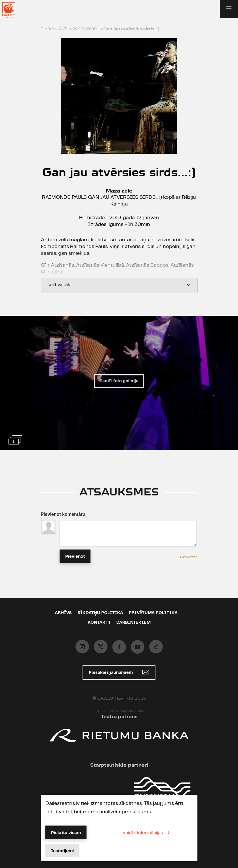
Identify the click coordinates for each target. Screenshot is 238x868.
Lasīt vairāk (119, 285)
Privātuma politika (153, 613)
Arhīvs (63, 613)
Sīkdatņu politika (100, 613)
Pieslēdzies (189, 557)
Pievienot (75, 557)
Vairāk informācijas (147, 833)
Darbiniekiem (133, 623)
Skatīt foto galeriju (119, 381)
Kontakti (99, 623)
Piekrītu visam (66, 833)
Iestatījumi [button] (62, 851)
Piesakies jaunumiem (119, 672)
